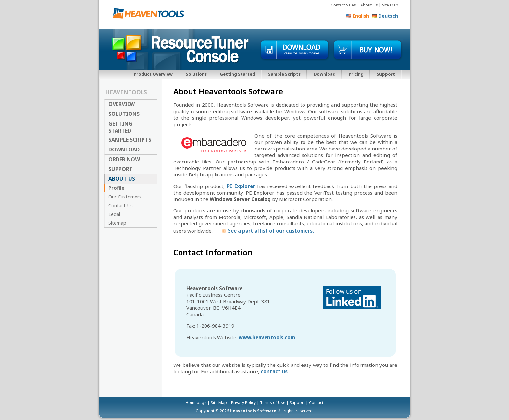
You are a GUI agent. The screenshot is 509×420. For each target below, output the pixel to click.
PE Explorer (241, 186)
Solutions (196, 74)
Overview (122, 104)
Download (325, 74)
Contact (316, 403)
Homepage (196, 403)
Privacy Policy (243, 403)
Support (386, 74)
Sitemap (117, 223)
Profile (116, 188)
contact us (274, 371)
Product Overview (153, 74)
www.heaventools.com (267, 337)
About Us (122, 179)
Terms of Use (273, 403)
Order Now (124, 159)
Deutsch (388, 16)
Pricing (356, 74)
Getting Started (237, 74)
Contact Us (121, 205)
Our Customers (125, 197)
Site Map (390, 5)
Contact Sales (343, 5)
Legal (114, 214)
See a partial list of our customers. (271, 231)
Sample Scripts (284, 74)
